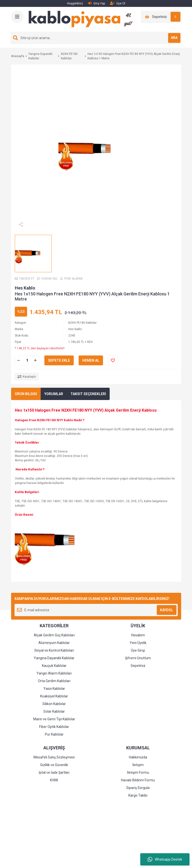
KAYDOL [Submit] (166, 610)
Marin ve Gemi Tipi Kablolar (54, 719)
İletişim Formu (138, 772)
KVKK (54, 780)
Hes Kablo (25, 288)
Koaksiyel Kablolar (54, 696)
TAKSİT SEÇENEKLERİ (88, 394)
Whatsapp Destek (165, 859)
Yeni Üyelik (138, 643)
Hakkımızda (138, 757)
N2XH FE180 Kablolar (82, 323)
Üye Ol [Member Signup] (118, 3)
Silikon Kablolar (54, 704)
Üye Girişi (138, 650)
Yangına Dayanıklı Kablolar (54, 658)
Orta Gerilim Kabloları (54, 681)
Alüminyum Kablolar (54, 643)
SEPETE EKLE (59, 360)
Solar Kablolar (54, 711)
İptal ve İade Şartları (54, 772)
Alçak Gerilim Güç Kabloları (54, 635)
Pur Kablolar (54, 734)
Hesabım (138, 635)
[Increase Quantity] (35, 360)
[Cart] (161, 17)
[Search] (96, 38)
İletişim (138, 765)
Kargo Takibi (138, 795)
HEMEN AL (91, 360)
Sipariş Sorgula (138, 788)
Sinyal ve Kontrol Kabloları (54, 650)
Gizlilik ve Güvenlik (54, 765)
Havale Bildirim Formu (138, 780)
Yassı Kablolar (54, 689)
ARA (174, 38)
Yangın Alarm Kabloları (54, 673)
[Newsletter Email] (96, 610)
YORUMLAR (54, 394)
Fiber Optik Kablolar (54, 727)
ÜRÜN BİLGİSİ (26, 394)
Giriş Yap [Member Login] (96, 3)
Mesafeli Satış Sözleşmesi (54, 757)
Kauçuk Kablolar (54, 666)
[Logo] (82, 19)
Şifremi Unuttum (138, 658)
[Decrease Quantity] (19, 360)
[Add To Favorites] (113, 360)
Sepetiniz (138, 666)
